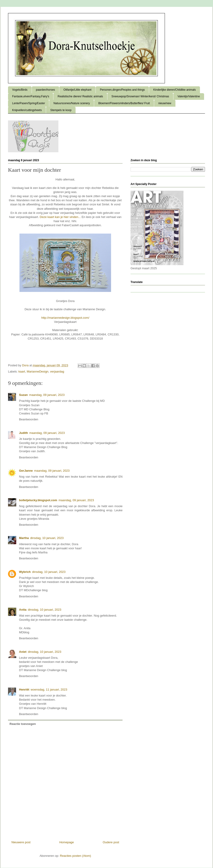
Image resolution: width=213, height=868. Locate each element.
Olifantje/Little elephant (77, 90)
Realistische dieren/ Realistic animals (80, 96)
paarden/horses (45, 90)
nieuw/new (165, 103)
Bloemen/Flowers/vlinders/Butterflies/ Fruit (124, 103)
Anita (23, 610)
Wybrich (25, 572)
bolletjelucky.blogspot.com (38, 500)
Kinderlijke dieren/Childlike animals (174, 90)
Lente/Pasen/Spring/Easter (29, 103)
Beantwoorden (29, 419)
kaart (22, 371)
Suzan (23, 395)
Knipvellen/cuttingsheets (27, 110)
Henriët (24, 690)
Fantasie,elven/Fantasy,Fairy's (31, 96)
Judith (23, 433)
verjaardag (57, 371)
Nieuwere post (21, 842)
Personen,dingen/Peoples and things (122, 90)
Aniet (23, 652)
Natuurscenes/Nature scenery (72, 103)
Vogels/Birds (20, 90)
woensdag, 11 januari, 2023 (49, 690)
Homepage (67, 842)
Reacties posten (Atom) (76, 856)
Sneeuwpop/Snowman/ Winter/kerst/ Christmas (140, 96)
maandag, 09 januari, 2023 (47, 395)
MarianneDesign (38, 371)
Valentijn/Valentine (189, 96)
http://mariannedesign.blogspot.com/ (65, 318)
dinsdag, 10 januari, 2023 (47, 538)
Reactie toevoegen (23, 724)
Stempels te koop (61, 110)
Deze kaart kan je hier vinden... (60, 217)
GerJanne (26, 471)
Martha (24, 538)
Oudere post (111, 842)
